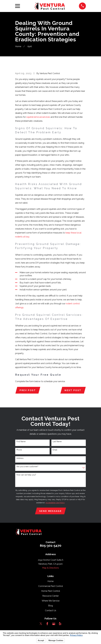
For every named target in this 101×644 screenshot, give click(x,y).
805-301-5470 (51, 546)
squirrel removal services (38, 117)
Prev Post (28, 390)
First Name (21, 441)
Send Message (50, 511)
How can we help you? (26, 475)
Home (50, 581)
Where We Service (51, 601)
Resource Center (50, 596)
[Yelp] (60, 624)
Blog (50, 606)
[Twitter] (41, 624)
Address (20, 458)
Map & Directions (51, 568)
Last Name (57, 441)
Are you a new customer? (27, 467)
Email (55, 450)
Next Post (73, 390)
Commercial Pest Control (51, 586)
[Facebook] (47, 624)
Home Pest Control (51, 591)
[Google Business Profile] (54, 624)
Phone (19, 450)
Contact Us (51, 610)
